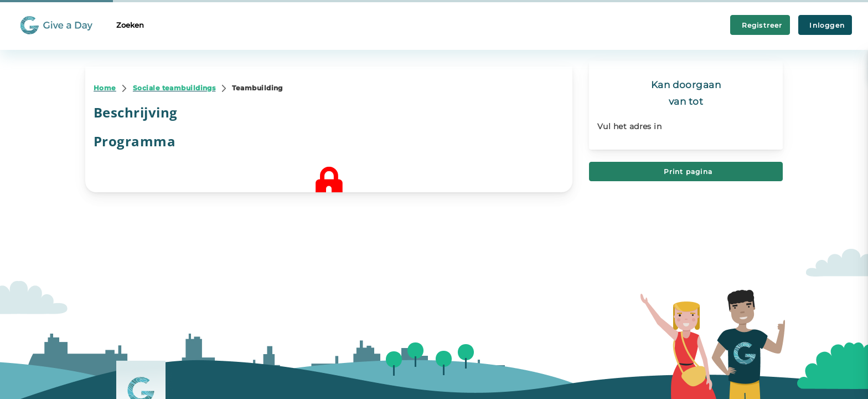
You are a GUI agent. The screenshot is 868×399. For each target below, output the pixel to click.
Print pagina (686, 172)
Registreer (760, 25)
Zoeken (130, 25)
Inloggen (825, 25)
